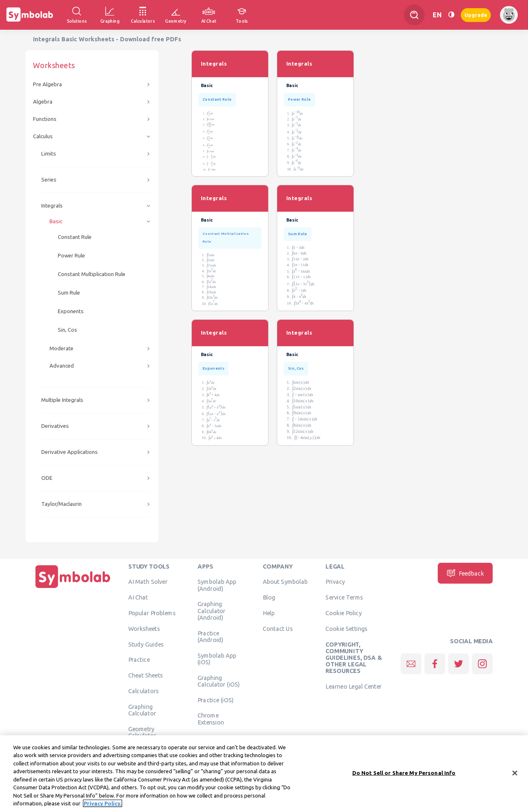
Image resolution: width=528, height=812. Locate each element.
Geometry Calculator (142, 732)
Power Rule (71, 256)
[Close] (515, 776)
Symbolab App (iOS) (217, 659)
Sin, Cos (67, 330)
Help (269, 613)
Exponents (71, 311)
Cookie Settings (346, 628)
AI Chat (138, 597)
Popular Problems (152, 613)
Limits (49, 154)
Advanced (62, 366)
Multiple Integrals (62, 400)
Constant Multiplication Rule (92, 274)
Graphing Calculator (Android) (212, 611)
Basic (56, 221)
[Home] (73, 588)
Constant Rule (75, 237)
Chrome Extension (211, 719)
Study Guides (146, 644)
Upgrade (476, 15)
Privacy (335, 582)
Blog (269, 597)
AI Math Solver (148, 582)
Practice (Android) (211, 636)
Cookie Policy (343, 613)
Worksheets (144, 628)
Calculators (144, 691)
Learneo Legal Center (354, 687)
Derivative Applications (70, 452)
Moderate (61, 348)
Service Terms (344, 597)
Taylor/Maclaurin (61, 504)
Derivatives (55, 426)
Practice (139, 660)
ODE (47, 478)
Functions (45, 119)
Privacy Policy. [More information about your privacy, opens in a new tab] (103, 806)
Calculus (43, 136)
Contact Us (278, 628)
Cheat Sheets (146, 675)
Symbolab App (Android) (217, 585)
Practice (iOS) (216, 700)
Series (49, 180)
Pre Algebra (47, 84)
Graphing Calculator (142, 710)
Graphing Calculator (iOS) (219, 681)
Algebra (43, 102)
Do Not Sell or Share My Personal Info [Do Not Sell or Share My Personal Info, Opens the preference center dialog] (404, 775)
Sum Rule (69, 293)
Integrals (52, 206)
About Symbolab (285, 582)
